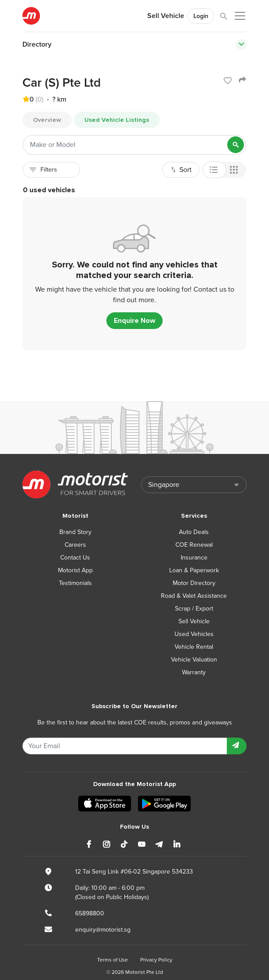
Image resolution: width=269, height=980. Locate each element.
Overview (47, 120)
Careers (75, 545)
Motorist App (75, 570)
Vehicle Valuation (194, 660)
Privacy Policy (156, 960)
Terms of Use (113, 960)
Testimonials (75, 583)
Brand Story (75, 532)
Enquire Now (134, 321)
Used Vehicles (194, 634)
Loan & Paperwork (194, 570)
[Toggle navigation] (241, 44)
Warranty (194, 672)
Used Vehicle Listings (117, 120)
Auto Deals (194, 532)
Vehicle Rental (194, 647)
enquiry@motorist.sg (103, 930)
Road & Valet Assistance (194, 596)
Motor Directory (194, 583)
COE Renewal (194, 545)
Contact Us (75, 558)
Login (201, 16)
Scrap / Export (194, 609)
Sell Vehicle (166, 16)
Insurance (194, 558)
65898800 (90, 913)
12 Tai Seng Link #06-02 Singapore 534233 (134, 872)
